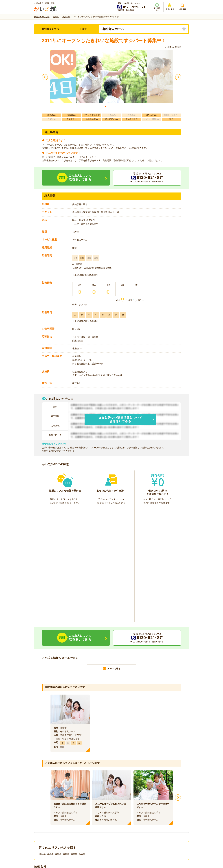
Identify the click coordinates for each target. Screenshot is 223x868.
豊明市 (58, 739)
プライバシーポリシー (125, 816)
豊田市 (74, 739)
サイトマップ (160, 816)
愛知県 (43, 739)
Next (178, 683)
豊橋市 (66, 739)
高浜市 (82, 739)
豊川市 (50, 739)
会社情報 (42, 816)
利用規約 (80, 816)
